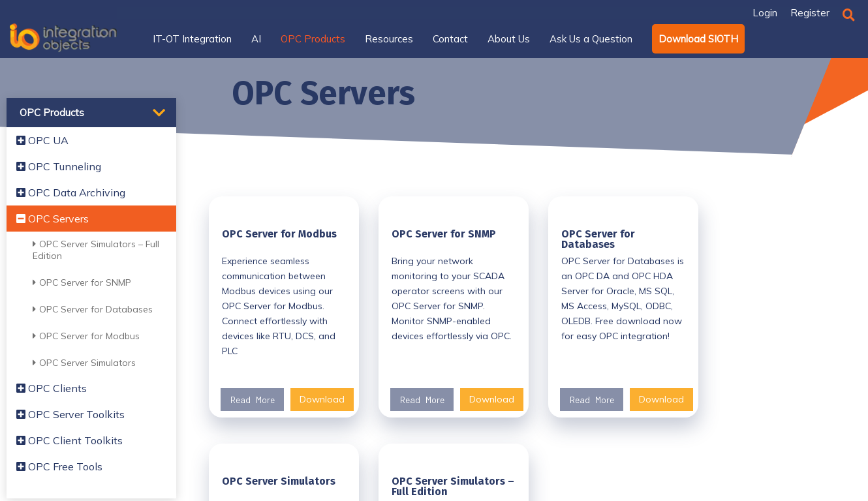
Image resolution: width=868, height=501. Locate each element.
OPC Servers (53, 219)
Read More (253, 400)
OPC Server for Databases (93, 309)
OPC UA (42, 140)
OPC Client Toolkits (70, 440)
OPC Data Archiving (71, 192)
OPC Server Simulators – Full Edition (96, 250)
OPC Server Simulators (84, 363)
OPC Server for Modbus (86, 336)
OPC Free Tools (59, 466)
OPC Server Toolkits (70, 414)
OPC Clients (52, 388)
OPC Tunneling (59, 166)
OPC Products (52, 113)
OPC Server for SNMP (82, 282)
